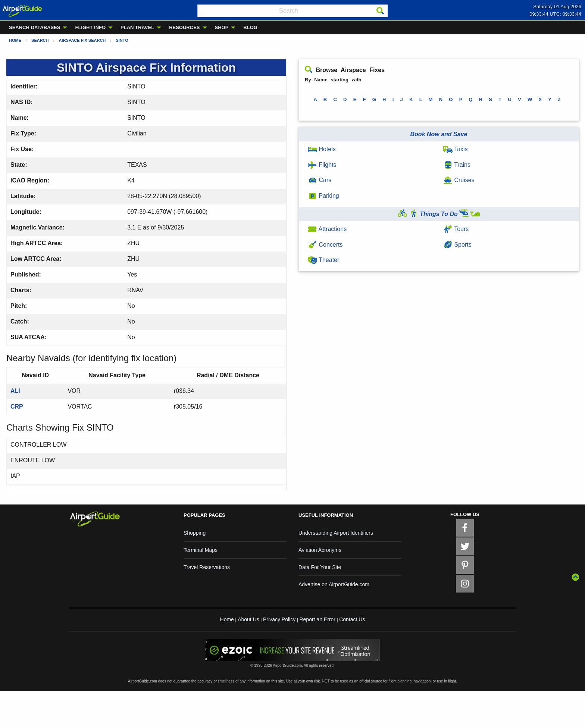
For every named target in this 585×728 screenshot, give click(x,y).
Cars (320, 180)
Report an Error (317, 619)
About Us (248, 619)
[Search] (380, 11)
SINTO (122, 40)
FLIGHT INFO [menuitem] (90, 27)
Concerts (325, 245)
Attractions (327, 229)
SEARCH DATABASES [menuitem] (35, 27)
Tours (456, 229)
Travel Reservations (207, 567)
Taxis (456, 149)
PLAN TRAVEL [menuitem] (137, 27)
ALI (15, 391)
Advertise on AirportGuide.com (334, 584)
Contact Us (352, 619)
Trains (457, 165)
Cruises (459, 180)
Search (40, 40)
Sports (457, 245)
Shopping (195, 533)
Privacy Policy (279, 619)
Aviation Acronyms (320, 550)
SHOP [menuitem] (222, 27)
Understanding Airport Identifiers (336, 533)
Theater (323, 260)
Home (15, 40)
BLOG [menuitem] (250, 27)
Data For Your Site (320, 567)
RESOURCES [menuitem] (184, 27)
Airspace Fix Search (82, 40)
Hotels (322, 149)
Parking (323, 196)
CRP (17, 407)
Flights (322, 165)
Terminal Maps (201, 550)
